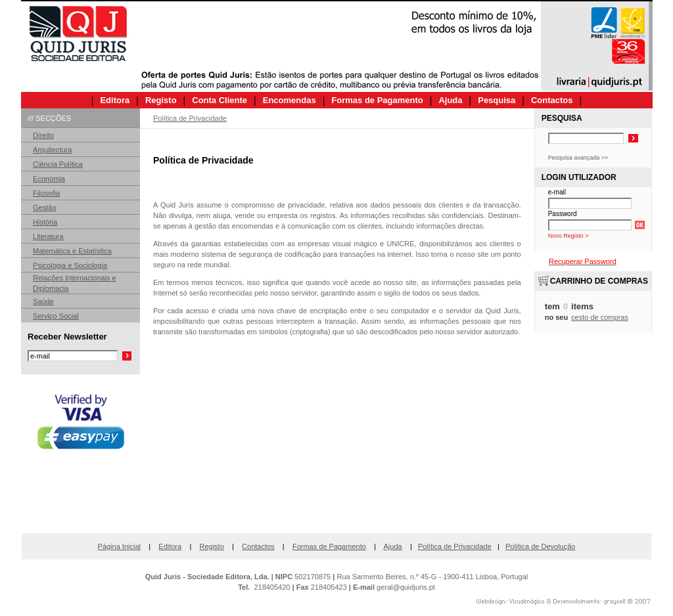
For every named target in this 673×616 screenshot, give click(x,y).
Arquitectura (52, 150)
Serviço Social (56, 316)
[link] (81, 498)
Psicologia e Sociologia (70, 265)
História (45, 222)
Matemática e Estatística (72, 251)
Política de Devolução (540, 546)
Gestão (44, 208)
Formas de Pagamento (329, 546)
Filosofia (46, 193)
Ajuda (393, 546)
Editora (170, 546)
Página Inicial (119, 546)
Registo (211, 546)
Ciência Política (58, 164)
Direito (43, 135)
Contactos (258, 546)
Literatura (48, 236)
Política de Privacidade (455, 546)
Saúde (43, 301)
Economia (49, 179)
